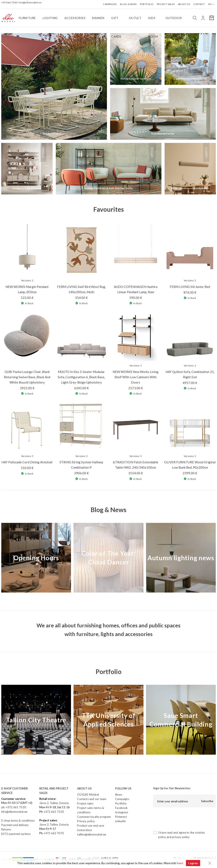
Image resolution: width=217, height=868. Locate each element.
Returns (6, 829)
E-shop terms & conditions (18, 821)
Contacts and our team (92, 799)
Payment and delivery (15, 825)
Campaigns (122, 799)
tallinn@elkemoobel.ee (92, 834)
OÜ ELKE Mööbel (88, 795)
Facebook (121, 808)
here (180, 863)
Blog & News (108, 510)
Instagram (122, 812)
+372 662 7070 (54, 833)
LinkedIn (120, 821)
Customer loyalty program (94, 817)
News (119, 795)
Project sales (85, 803)
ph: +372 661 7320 (14, 807)
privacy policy (181, 837)
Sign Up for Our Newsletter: (172, 788)
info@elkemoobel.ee (30, 2)
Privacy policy (86, 821)
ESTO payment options (16, 834)
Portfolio (109, 671)
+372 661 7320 (9, 2)
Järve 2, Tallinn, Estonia (54, 803)
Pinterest (121, 817)
